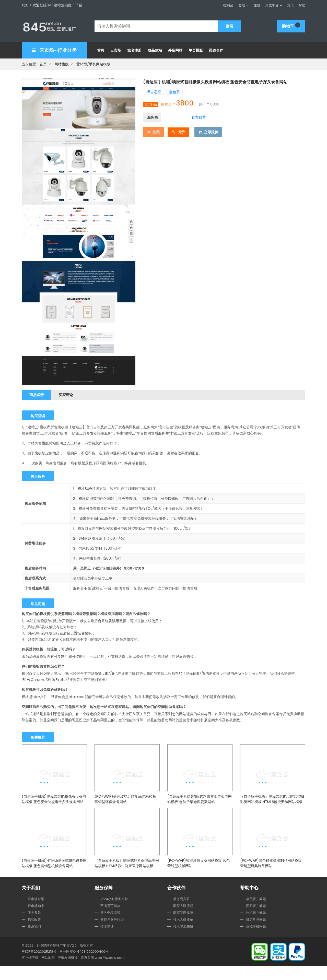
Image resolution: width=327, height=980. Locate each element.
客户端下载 (30, 972)
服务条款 (34, 927)
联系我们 (34, 941)
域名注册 (134, 49)
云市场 (116, 49)
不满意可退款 (110, 920)
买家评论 (70, 393)
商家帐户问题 (256, 920)
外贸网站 (175, 49)
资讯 (290, 5)
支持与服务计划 (112, 934)
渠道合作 (216, 49)
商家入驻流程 (183, 920)
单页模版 (196, 49)
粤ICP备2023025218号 (39, 966)
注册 (257, 5)
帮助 (302, 5)
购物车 (291, 25)
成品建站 (155, 49)
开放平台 (272, 5)
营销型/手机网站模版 (93, 63)
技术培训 (107, 941)
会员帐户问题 (256, 913)
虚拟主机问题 (256, 941)
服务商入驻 (182, 913)
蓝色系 (174, 90)
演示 (181, 130)
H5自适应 (153, 90)
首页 (101, 49)
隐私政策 (34, 934)
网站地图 (48, 972)
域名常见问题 (256, 934)
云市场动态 (36, 920)
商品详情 (38, 393)
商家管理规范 (183, 927)
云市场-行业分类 (54, 49)
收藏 (154, 130)
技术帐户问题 (256, 927)
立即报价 (211, 130)
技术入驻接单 (183, 934)
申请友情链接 (68, 972)
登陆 (242, 5)
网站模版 (62, 63)
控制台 (228, 5)
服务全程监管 (110, 927)
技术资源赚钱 (183, 941)
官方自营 (199, 116)
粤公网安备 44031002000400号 (84, 966)
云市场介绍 (36, 913)
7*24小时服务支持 (114, 913)
